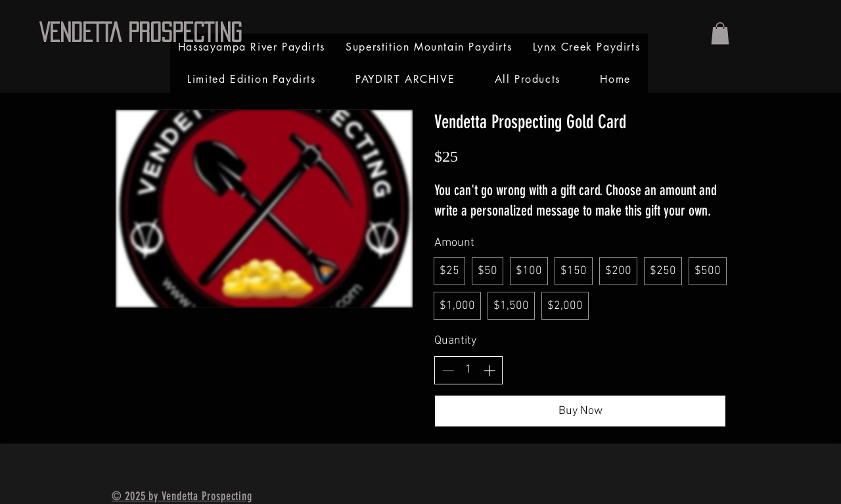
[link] (720, 33)
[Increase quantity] (489, 370)
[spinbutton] (468, 370)
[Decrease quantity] (448, 370)
